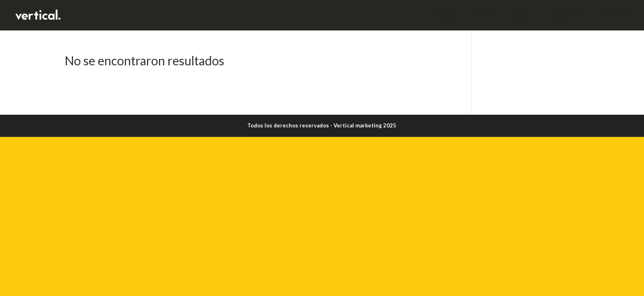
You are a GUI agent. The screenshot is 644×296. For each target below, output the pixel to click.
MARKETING (566, 15)
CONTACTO (615, 15)
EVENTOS (481, 15)
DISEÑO (522, 15)
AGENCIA (447, 15)
